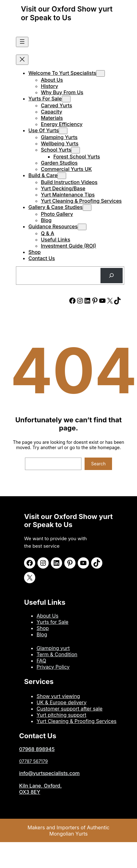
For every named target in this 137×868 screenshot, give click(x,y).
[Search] (112, 276)
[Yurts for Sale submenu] (66, 99)
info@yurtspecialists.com (49, 773)
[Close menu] (22, 60)
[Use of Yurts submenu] (63, 131)
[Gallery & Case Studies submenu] (87, 208)
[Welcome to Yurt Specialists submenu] (100, 73)
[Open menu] (22, 42)
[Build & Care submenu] (62, 176)
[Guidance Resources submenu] (82, 227)
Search (98, 464)
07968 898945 (37, 749)
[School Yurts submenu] (76, 150)
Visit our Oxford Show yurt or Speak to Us (67, 13)
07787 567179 (33, 761)
